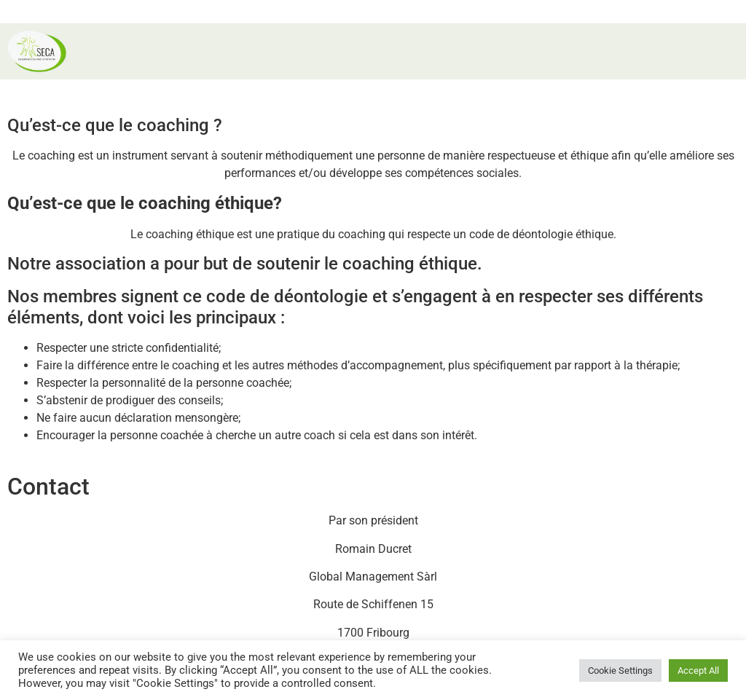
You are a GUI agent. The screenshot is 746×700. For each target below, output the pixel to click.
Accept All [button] (698, 670)
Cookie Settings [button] (620, 670)
